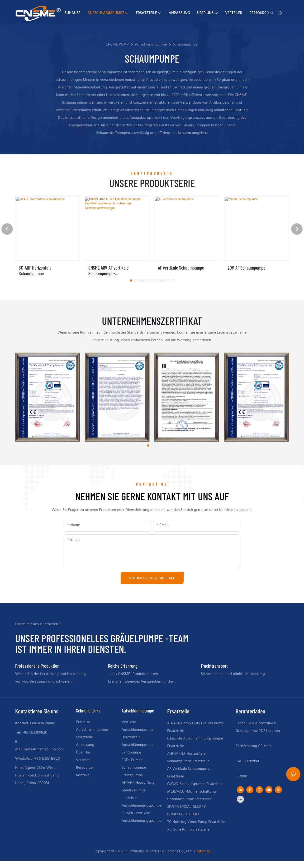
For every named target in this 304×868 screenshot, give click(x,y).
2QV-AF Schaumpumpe (247, 268)
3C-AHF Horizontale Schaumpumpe (35, 271)
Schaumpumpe (185, 45)
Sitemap (203, 851)
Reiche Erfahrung (123, 666)
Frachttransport (214, 666)
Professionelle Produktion (37, 666)
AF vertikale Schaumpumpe (181, 268)
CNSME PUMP (117, 45)
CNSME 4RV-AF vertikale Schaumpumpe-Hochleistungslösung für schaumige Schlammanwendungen (109, 271)
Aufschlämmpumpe (151, 45)
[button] (268, 13)
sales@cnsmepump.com (44, 749)
